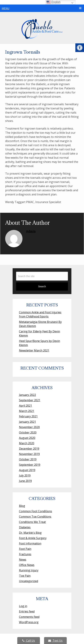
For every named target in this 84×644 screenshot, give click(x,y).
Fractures (25, 554)
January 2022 (27, 395)
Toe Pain (25, 576)
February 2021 (28, 416)
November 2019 (29, 454)
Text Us (55, 641)
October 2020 (28, 432)
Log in (23, 606)
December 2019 (29, 449)
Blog (22, 506)
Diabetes (25, 527)
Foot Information (30, 543)
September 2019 (30, 465)
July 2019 (25, 475)
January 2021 (27, 422)
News (23, 560)
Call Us (29, 641)
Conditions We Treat (32, 522)
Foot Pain (25, 549)
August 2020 (27, 438)
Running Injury (29, 570)
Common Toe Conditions (35, 517)
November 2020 (29, 427)
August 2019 (27, 470)
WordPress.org (29, 622)
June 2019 (25, 481)
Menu (6, 8)
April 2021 (25, 406)
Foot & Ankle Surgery (33, 538)
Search (42, 286)
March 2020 (27, 443)
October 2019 (28, 459)
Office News (27, 565)
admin (31, 231)
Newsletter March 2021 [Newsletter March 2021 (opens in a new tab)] (34, 350)
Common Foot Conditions (36, 511)
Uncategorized (29, 581)
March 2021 (27, 411)
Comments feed (29, 617)
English (53, 2)
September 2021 (30, 400)
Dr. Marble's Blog (30, 533)
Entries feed (27, 611)
